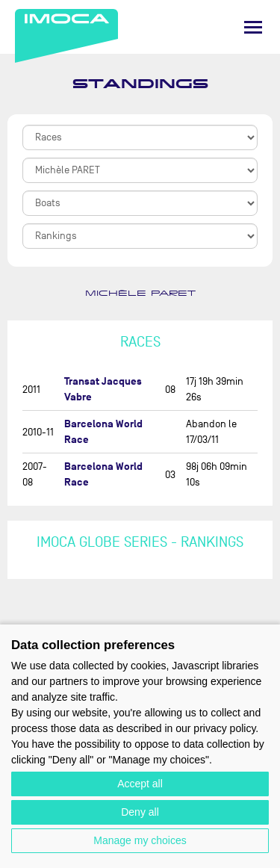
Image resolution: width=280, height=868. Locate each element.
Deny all (140, 812)
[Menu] (253, 27)
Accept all (140, 784)
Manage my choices (140, 840)
